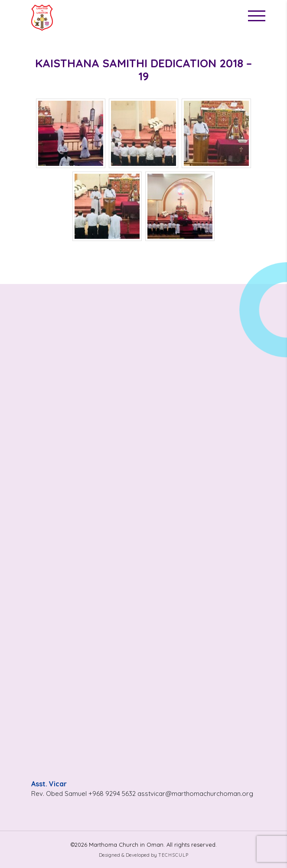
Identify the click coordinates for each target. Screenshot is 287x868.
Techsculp (173, 855)
